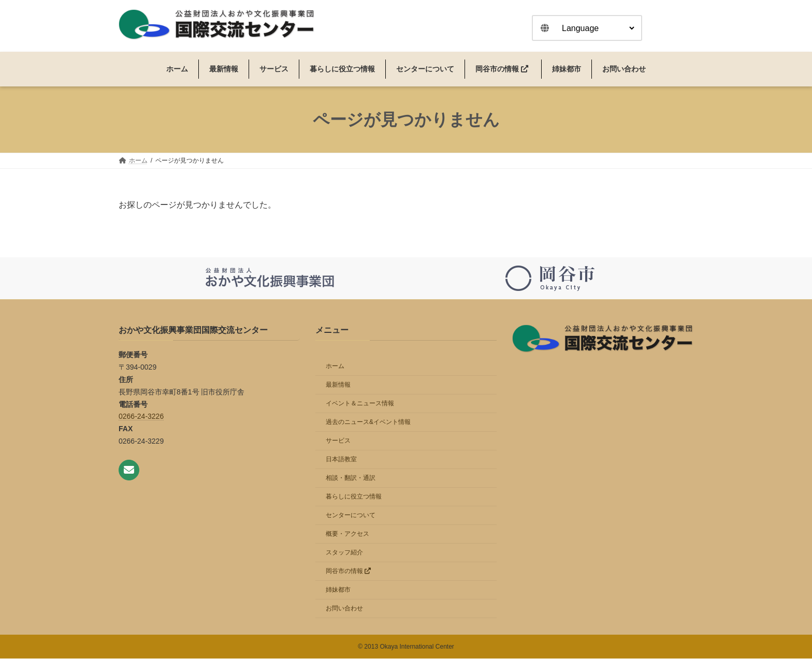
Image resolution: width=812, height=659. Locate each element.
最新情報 (338, 385)
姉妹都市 (338, 590)
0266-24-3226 (141, 417)
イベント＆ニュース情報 (360, 404)
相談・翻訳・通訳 (351, 478)
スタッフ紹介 (344, 553)
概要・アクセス (347, 534)
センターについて (351, 516)
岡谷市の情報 (348, 572)
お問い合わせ (344, 609)
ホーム (335, 367)
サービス (338, 441)
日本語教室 (341, 460)
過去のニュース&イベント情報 (368, 422)
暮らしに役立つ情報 (354, 497)
